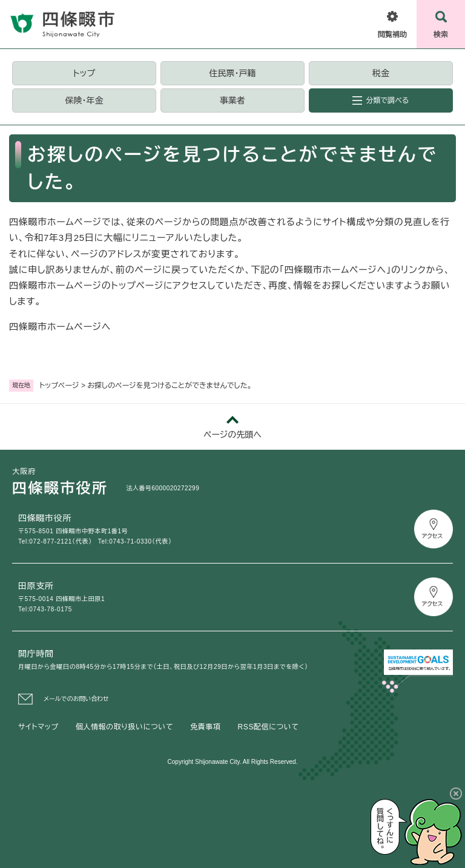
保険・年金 (84, 100)
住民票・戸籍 (232, 73)
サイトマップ (38, 727)
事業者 (232, 100)
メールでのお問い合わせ (76, 699)
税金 (381, 73)
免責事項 (205, 727)
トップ (84, 73)
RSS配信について (269, 727)
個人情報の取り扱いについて (124, 727)
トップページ (59, 386)
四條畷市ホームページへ (60, 327)
